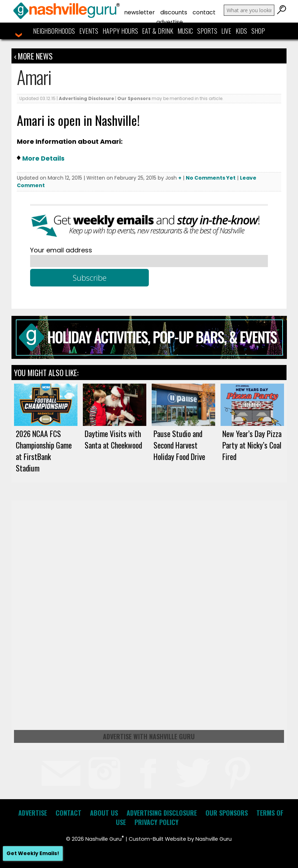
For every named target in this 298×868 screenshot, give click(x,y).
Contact (204, 12)
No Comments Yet (211, 178)
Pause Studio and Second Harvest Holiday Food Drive (179, 445)
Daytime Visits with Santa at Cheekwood (113, 439)
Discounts (174, 12)
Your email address (61, 250)
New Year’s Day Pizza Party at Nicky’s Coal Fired (252, 445)
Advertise (170, 22)
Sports (207, 31)
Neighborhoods (54, 31)
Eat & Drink (158, 31)
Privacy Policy (157, 822)
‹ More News (33, 56)
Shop (258, 31)
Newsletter (139, 12)
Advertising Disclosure (86, 98)
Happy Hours (120, 31)
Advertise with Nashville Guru (149, 736)
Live (226, 31)
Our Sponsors (134, 98)
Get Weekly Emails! (33, 853)
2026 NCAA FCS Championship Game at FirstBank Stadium (44, 451)
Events (89, 31)
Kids (241, 31)
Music (185, 31)
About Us (104, 813)
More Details (43, 158)
